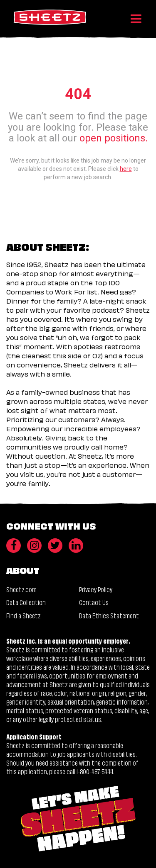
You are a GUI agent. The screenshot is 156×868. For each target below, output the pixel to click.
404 (78, 94)
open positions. (114, 138)
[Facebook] (14, 546)
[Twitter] (55, 546)
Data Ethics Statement (109, 615)
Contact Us (94, 602)
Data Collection (26, 602)
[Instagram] (34, 546)
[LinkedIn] (76, 546)
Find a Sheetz (24, 615)
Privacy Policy (96, 589)
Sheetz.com (21, 589)
